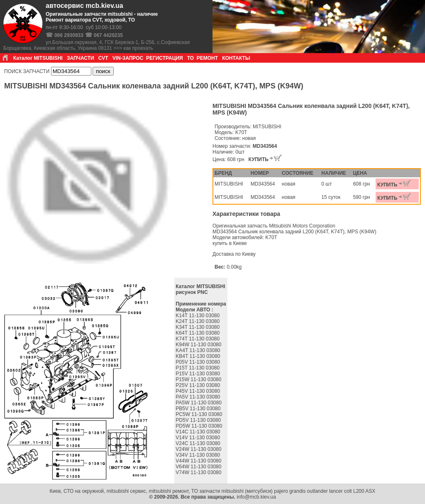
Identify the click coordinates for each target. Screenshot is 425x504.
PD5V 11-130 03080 (199, 420)
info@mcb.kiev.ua (256, 497)
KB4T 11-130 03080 (199, 356)
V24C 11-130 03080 (199, 443)
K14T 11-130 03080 (198, 316)
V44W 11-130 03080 (199, 461)
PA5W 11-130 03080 (199, 403)
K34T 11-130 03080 (198, 327)
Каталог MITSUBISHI (38, 58)
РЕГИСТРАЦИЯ (165, 58)
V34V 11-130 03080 (198, 455)
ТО (191, 58)
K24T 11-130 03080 (198, 321)
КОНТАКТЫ (236, 58)
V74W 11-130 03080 (199, 472)
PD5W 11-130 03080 (199, 426)
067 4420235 (108, 35)
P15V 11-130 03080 (198, 374)
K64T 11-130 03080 (198, 333)
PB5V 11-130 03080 (199, 409)
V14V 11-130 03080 (198, 438)
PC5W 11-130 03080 (199, 414)
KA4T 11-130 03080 (199, 350)
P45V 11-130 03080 (198, 391)
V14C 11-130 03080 (199, 432)
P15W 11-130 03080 (199, 379)
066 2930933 (69, 35)
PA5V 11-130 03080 (199, 397)
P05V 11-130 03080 (198, 362)
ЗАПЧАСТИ (81, 58)
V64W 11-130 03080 (199, 467)
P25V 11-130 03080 (198, 385)
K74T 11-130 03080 (198, 339)
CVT (103, 58)
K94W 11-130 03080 (199, 345)
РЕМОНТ (207, 58)
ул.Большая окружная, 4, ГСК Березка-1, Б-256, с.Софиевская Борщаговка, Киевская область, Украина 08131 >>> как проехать (96, 45)
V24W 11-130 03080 (199, 449)
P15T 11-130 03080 (198, 368)
